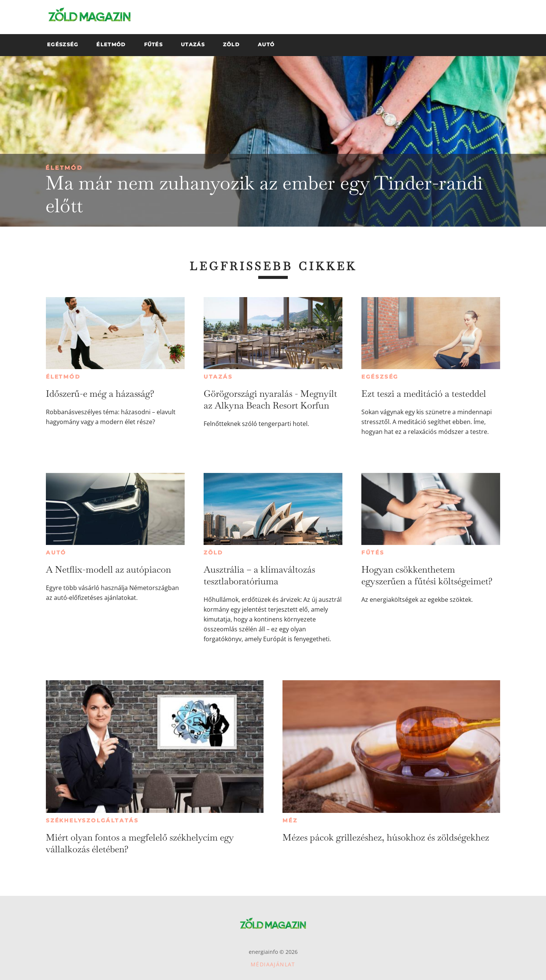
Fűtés (373, 553)
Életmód (64, 168)
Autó (56, 553)
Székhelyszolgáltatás (92, 820)
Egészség (380, 377)
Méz (290, 820)
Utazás (218, 377)
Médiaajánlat (273, 964)
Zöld (213, 553)
